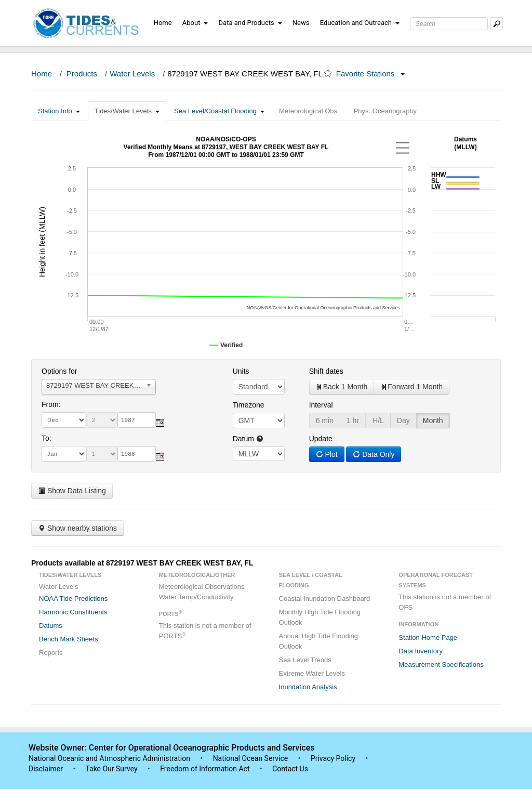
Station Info (59, 111)
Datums (51, 626)
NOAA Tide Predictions (73, 599)
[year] (137, 420)
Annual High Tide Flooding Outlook (319, 641)
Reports (51, 653)
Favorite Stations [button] (370, 74)
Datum (248, 439)
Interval (321, 405)
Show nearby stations (77, 528)
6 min (325, 420)
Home (163, 23)
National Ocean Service (251, 758)
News (301, 23)
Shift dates (326, 371)
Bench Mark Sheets (68, 639)
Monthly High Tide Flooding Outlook (320, 617)
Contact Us (290, 769)
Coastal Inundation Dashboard (325, 599)
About (195, 23)
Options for (59, 371)
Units (241, 371)
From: (51, 404)
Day (403, 420)
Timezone (249, 405)
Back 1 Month (342, 387)
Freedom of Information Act (205, 769)
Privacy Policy (333, 758)
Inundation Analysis (308, 687)
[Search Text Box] (449, 24)
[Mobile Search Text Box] (496, 24)
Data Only (374, 454)
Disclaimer (46, 769)
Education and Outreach (360, 23)
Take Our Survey (112, 769)
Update (321, 439)
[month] (64, 420)
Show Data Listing (72, 491)
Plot (327, 454)
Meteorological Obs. (309, 111)
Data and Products (250, 23)
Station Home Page (428, 637)
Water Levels (132, 74)
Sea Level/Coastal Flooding (219, 111)
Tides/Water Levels (127, 111)
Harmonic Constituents (73, 612)
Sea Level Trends (305, 660)
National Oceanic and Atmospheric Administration (109, 758)
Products (82, 74)
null (259, 454)
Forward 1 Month (411, 387)
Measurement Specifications (441, 665)
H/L (378, 420)
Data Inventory (421, 651)
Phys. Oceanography (385, 111)
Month (433, 420)
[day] (102, 420)
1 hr (353, 420)
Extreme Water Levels (312, 673)
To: (46, 438)
